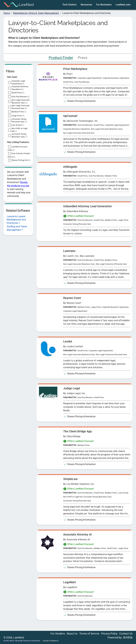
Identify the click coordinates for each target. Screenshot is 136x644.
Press (83, 58)
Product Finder (61, 58)
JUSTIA (128, 638)
